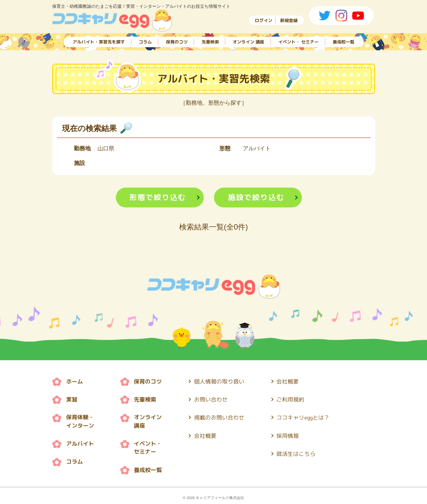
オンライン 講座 (248, 41)
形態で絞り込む (158, 198)
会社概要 (205, 435)
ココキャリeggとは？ (304, 417)
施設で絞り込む (256, 198)
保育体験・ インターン (80, 421)
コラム (145, 41)
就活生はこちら (296, 452)
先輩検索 (210, 41)
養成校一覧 (343, 41)
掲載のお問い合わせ (219, 417)
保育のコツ (177, 41)
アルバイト (80, 443)
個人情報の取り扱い (219, 381)
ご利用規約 (291, 399)
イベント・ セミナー (298, 41)
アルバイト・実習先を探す (99, 41)
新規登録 (289, 20)
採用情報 (288, 435)
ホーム (75, 381)
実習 (72, 399)
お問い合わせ (211, 399)
